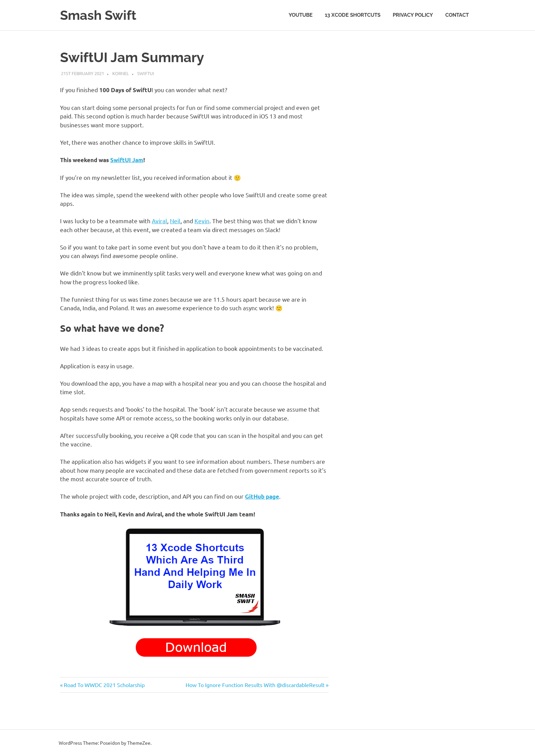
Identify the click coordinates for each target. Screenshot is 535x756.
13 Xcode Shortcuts (353, 15)
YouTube (301, 15)
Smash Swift (98, 15)
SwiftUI (146, 73)
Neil (175, 221)
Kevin (202, 221)
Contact (457, 15)
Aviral (160, 221)
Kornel (121, 73)
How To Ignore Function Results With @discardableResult (255, 685)
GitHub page (262, 496)
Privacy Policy (413, 15)
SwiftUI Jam (127, 160)
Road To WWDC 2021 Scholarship (104, 685)
